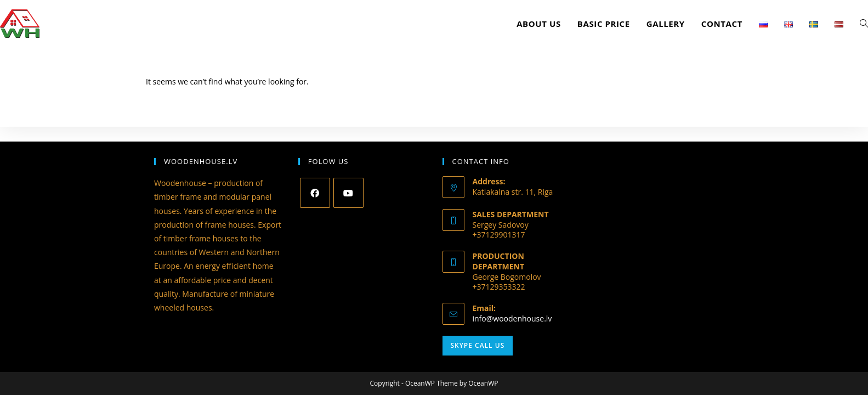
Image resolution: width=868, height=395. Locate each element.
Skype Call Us (478, 345)
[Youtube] (348, 193)
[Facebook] (315, 193)
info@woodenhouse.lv (512, 318)
